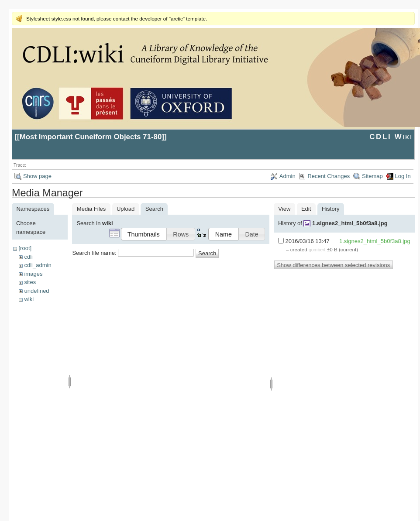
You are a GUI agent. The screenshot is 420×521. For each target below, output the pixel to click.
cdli (28, 257)
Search (207, 253)
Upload (126, 209)
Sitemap (372, 176)
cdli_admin (38, 265)
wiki (29, 299)
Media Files (91, 209)
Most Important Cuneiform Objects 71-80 (91, 137)
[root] (25, 248)
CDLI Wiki (391, 137)
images (33, 274)
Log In (403, 176)
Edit (306, 209)
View (284, 209)
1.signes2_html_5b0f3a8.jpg (350, 223)
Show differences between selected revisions (333, 265)
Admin (287, 176)
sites (30, 282)
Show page (37, 176)
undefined (36, 291)
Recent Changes (329, 176)
